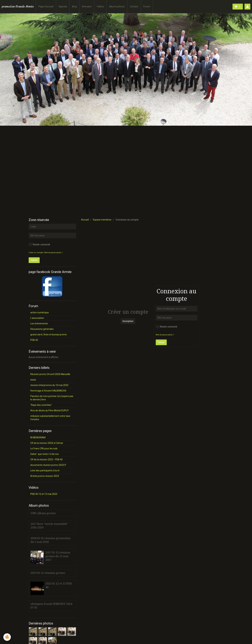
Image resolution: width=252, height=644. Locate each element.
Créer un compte (36, 253)
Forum (147, 6)
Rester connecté (166, 327)
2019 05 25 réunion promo (48, 573)
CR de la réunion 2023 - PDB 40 (46, 459)
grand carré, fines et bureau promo (49, 334)
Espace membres (102, 220)
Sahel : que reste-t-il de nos (45, 454)
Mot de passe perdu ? (165, 335)
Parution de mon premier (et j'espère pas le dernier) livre (52, 398)
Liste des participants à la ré (45, 470)
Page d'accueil (46, 6)
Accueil (85, 220)
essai (33, 380)
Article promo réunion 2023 (45, 476)
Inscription (128, 321)
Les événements (39, 323)
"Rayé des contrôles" (41, 405)
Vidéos (100, 6)
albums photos (117, 6)
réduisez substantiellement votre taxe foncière (50, 418)
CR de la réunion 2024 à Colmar (47, 443)
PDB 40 (34, 340)
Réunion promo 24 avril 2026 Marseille (50, 374)
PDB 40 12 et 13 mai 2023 (44, 494)
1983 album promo (43, 513)
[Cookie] (7, 637)
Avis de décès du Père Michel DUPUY (50, 410)
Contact (134, 6)
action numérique (40, 312)
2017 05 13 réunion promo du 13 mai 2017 (58, 556)
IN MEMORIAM (38, 437)
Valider (161, 342)
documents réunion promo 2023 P (48, 465)
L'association (37, 318)
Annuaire (87, 6)
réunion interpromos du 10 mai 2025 (49, 385)
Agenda (63, 6)
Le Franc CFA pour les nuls (44, 448)
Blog (74, 6)
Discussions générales (42, 329)
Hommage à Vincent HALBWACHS (48, 391)
